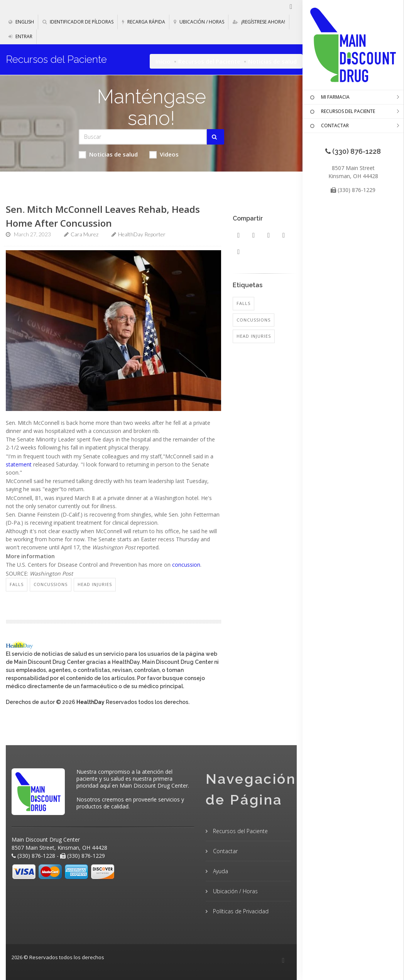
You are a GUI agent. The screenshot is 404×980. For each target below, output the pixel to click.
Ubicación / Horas (199, 22)
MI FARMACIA (329, 98)
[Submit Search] (216, 137)
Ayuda (220, 871)
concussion (186, 565)
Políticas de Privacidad (240, 911)
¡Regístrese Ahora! (259, 22)
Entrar (20, 36)
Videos (164, 154)
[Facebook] (283, 961)
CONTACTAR (329, 126)
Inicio (163, 61)
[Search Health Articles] (143, 137)
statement (19, 464)
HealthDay (90, 702)
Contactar (225, 851)
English (21, 22)
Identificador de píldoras (78, 22)
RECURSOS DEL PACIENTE (342, 112)
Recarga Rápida (144, 22)
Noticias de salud (108, 154)
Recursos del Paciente (209, 61)
